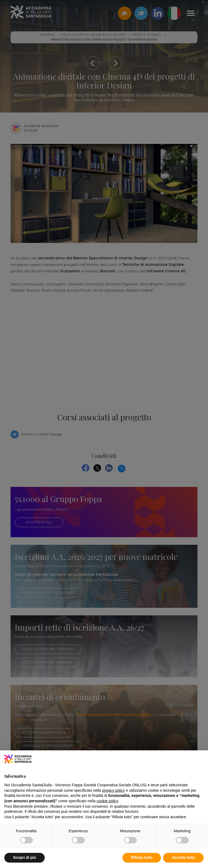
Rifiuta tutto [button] (142, 857)
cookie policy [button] (107, 801)
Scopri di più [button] (25, 857)
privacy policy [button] (113, 790)
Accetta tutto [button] (183, 857)
